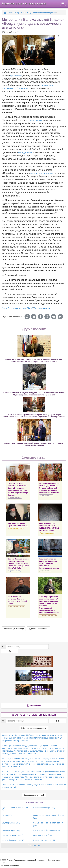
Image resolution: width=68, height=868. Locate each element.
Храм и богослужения (13, 840)
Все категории (34, 845)
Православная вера (44, 808)
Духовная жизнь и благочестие (15, 809)
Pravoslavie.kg (11, 13)
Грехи (7, 815)
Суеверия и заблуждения (46, 830)
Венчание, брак (11, 830)
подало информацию (42, 173)
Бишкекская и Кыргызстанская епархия (24, 3)
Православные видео (16, 606)
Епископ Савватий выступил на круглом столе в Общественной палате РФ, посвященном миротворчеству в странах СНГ (34, 394)
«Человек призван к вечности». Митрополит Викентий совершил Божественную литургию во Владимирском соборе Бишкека (18, 489)
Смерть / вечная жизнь (14, 835)
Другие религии (11, 823)
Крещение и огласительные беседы (49, 817)
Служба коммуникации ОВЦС (17, 308)
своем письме (35, 120)
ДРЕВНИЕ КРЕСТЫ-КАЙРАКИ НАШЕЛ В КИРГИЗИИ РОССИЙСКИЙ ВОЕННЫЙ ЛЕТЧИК (49, 527)
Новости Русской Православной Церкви (38, 13)
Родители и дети (43, 835)
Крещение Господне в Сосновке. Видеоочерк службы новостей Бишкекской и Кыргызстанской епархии (49, 564)
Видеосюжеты (45, 571)
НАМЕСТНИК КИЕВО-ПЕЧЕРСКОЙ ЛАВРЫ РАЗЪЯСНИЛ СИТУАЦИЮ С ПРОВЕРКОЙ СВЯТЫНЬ (34, 445)
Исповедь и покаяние (44, 840)
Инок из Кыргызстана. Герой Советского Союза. (18, 525)
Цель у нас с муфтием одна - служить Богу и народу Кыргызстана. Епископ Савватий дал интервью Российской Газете (34, 360)
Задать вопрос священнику (34, 728)
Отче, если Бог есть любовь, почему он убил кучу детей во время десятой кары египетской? (34, 786)
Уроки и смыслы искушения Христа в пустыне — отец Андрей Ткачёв (17, 600)
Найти (9, 651)
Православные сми (16, 529)
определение (25, 152)
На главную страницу (14, 629)
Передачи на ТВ (14, 571)
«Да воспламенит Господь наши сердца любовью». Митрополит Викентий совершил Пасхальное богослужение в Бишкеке (50, 488)
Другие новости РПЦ (38, 629)
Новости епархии (15, 498)
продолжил (16, 76)
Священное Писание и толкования (48, 824)
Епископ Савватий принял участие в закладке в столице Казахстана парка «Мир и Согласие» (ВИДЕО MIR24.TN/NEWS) (18, 564)
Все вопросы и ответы (34, 795)
